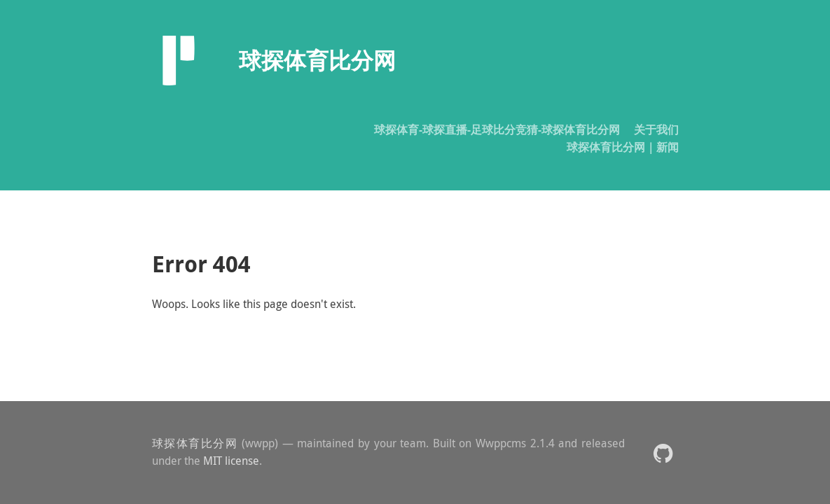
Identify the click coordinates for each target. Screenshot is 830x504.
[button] (663, 453)
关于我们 (656, 129)
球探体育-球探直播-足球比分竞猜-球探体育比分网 (497, 129)
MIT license (231, 461)
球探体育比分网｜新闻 (623, 147)
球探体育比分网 (195, 443)
